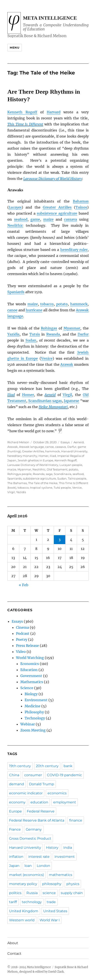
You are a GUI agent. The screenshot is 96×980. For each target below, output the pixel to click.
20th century (47, 766)
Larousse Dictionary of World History (53, 179)
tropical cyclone (41, 488)
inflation (16, 857)
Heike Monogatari (53, 407)
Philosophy (34, 712)
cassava (70, 219)
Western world (22, 920)
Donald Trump (42, 784)
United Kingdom (24, 911)
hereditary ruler (74, 250)
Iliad (11, 395)
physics (73, 884)
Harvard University (74, 451)
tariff (13, 902)
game (35, 219)
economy (17, 802)
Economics (30, 664)
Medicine (33, 706)
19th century (20, 766)
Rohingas (49, 328)
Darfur (83, 334)
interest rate (39, 857)
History (52, 848)
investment (65, 857)
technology (32, 902)
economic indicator (26, 793)
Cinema (22, 627)
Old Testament (57, 469)
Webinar (28, 724)
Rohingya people (19, 474)
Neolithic (15, 225)
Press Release (27, 646)
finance (76, 820)
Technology (35, 718)
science (49, 893)
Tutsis (35, 334)
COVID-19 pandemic (64, 775)
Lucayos (15, 207)
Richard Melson (18, 442)
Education (29, 670)
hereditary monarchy (22, 456)
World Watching (30, 658)
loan (28, 866)
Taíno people (77, 478)
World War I (50, 920)
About (13, 943)
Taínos (81, 207)
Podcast (23, 633)
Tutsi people (62, 488)
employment (65, 802)
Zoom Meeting (33, 730)
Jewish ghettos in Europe (35, 460)
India (68, 848)
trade (51, 902)
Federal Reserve (41, 811)
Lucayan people (71, 465)
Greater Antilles (57, 207)
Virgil (67, 395)
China (14, 775)
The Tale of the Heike (43, 483)
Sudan (31, 340)
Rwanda (53, 334)
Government (31, 676)
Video (21, 652)
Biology (31, 694)
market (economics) (26, 875)
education (39, 802)
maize (48, 219)
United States (55, 911)
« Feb (24, 585)
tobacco (47, 304)
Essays (65, 442)
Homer (28, 395)
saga (49, 474)
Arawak (67, 364)
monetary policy (23, 884)
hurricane (34, 310)
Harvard (54, 112)
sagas (57, 401)
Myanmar (72, 328)
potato (62, 304)
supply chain (72, 893)
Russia (32, 893)
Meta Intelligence (50, 18)
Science (27, 688)
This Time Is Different (25, 124)
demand (17, 784)
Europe (15, 811)
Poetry (22, 640)
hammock (79, 304)
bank (68, 766)
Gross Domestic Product (30, 838)
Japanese (71, 401)
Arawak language (31, 447)
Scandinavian (40, 401)
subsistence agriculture (57, 213)
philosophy (52, 884)
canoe (12, 310)
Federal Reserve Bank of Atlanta (37, 820)
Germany (34, 829)
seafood (21, 219)
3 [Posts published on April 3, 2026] (60, 540)
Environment (36, 700)
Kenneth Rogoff (22, 112)
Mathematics (32, 682)
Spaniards (16, 292)
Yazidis (13, 334)
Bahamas (81, 201)
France (15, 829)
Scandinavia (63, 474)
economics (57, 793)
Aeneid (50, 395)
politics (15, 893)
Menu (14, 47)
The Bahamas (17, 483)
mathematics (61, 875)
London (43, 866)
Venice (47, 358)
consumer (33, 775)
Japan (14, 866)
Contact (14, 954)
